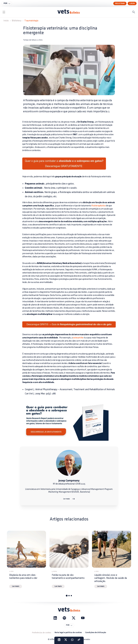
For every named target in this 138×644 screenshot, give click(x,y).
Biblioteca (17, 21)
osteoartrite (78, 338)
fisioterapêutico (99, 206)
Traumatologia (31, 21)
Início (6, 21)
